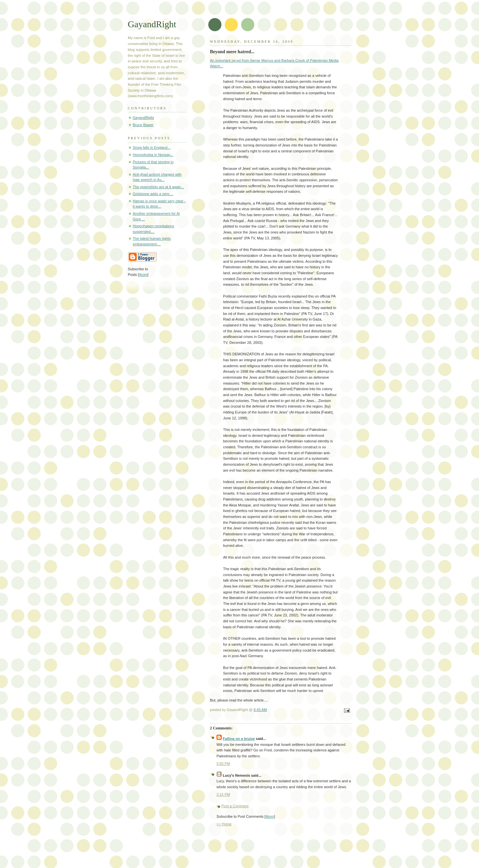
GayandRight (152, 24)
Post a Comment (235, 806)
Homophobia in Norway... (153, 155)
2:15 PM (223, 794)
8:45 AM (260, 710)
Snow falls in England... (152, 147)
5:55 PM (223, 764)
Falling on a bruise (239, 739)
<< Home (224, 824)
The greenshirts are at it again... (158, 187)
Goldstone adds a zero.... (153, 194)
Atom (270, 816)
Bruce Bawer (143, 125)
